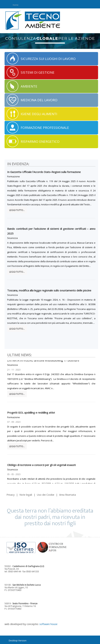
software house (48, 624)
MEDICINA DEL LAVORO (39, 100)
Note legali (26, 495)
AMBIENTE (29, 86)
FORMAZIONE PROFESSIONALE (45, 128)
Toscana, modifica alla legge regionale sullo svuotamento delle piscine (49, 290)
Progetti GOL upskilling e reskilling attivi (31, 414)
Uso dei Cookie (46, 495)
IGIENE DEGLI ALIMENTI (39, 114)
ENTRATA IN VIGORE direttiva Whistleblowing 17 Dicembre (43, 362)
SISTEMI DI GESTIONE (38, 72)
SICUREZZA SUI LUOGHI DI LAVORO (48, 59)
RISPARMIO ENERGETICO (40, 141)
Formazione (13, 176)
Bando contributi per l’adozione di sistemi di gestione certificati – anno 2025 (51, 231)
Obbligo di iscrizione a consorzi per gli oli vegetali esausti (41, 466)
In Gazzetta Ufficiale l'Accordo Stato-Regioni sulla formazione (44, 172)
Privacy (11, 495)
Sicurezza (12, 238)
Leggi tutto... (17, 210)
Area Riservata (68, 495)
